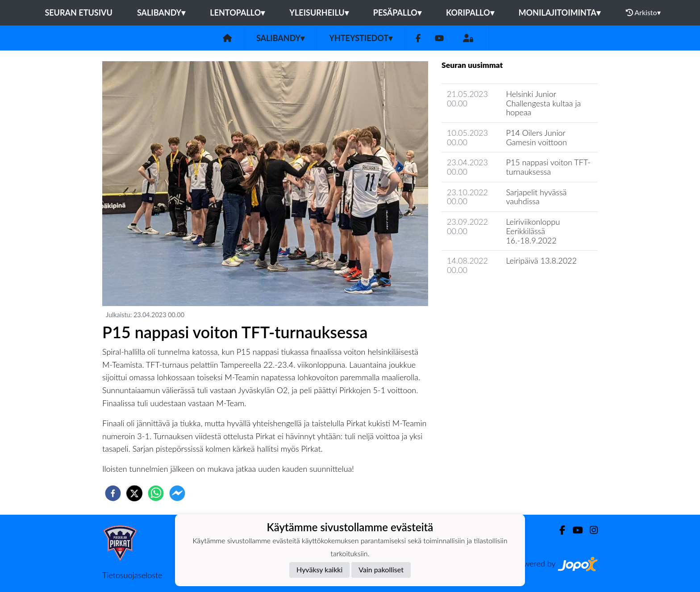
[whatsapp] (156, 493)
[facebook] (113, 493)
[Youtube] (439, 38)
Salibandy (161, 13)
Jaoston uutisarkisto (482, 296)
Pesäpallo (397, 13)
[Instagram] (590, 530)
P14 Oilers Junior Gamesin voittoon (536, 137)
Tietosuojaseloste (132, 575)
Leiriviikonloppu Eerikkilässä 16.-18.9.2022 (533, 231)
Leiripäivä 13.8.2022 (541, 260)
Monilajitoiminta (560, 13)
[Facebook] (418, 38)
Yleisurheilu (319, 13)
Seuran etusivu (79, 13)
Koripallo (470, 13)
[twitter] (134, 493)
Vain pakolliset (381, 569)
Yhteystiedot (361, 38)
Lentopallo (237, 13)
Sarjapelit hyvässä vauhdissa (536, 197)
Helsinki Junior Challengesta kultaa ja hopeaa (543, 103)
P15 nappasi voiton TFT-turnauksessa (548, 167)
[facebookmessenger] (177, 493)
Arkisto (643, 13)
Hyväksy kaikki (319, 569)
